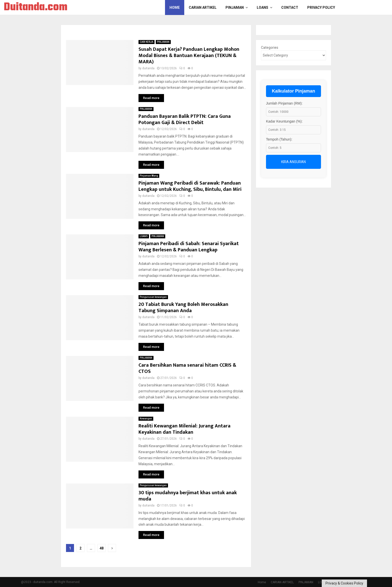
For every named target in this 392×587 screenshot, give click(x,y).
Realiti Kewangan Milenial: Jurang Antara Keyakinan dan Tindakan (184, 429)
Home (175, 8)
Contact (290, 8)
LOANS (262, 8)
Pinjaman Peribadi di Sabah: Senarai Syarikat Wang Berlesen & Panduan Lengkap (189, 247)
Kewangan (146, 419)
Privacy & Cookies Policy (344, 583)
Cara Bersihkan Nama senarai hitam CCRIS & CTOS (187, 368)
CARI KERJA (146, 42)
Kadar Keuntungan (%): (284, 121)
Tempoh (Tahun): (279, 139)
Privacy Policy (321, 8)
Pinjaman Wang (149, 176)
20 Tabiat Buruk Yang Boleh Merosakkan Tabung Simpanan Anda (183, 308)
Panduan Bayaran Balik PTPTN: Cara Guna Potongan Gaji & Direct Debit (185, 119)
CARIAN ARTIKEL (203, 8)
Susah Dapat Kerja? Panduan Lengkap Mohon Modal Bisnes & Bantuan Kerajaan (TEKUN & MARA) (189, 56)
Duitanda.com (36, 8)
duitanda (148, 68)
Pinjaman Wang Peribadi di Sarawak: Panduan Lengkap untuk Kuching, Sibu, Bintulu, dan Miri (190, 186)
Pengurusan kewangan (153, 297)
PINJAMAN (235, 8)
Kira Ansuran (293, 162)
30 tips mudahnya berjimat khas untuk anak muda (188, 496)
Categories (270, 48)
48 (101, 548)
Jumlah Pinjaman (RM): (284, 103)
